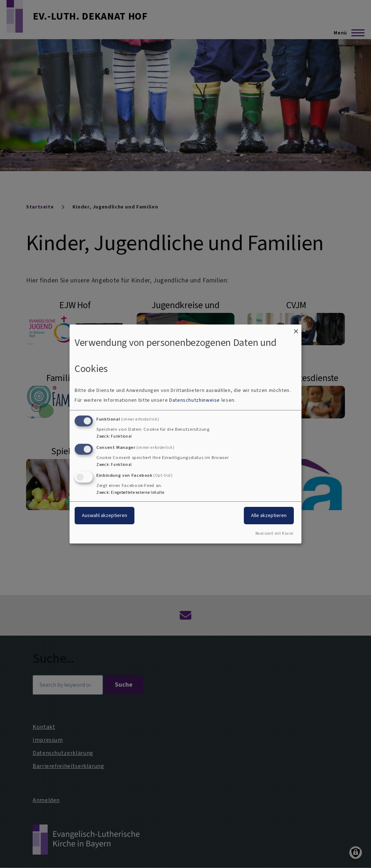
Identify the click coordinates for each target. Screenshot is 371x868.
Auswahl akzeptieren (105, 515)
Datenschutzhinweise (195, 400)
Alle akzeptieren (269, 515)
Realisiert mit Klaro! (274, 534)
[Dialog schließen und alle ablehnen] (296, 329)
